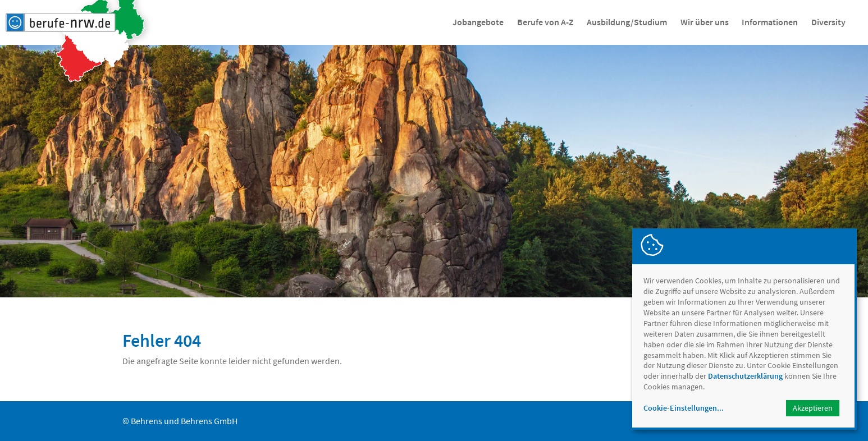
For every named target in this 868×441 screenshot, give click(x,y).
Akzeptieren (813, 408)
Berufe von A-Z (545, 22)
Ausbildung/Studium (627, 22)
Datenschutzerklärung (745, 376)
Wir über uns (705, 22)
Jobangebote (478, 22)
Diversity (828, 22)
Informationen (770, 22)
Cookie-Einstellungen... (684, 408)
